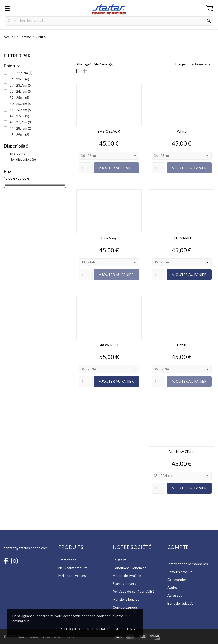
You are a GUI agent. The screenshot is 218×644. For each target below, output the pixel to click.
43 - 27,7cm (21, 122)
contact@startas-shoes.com (26, 548)
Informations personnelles (188, 564)
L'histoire (120, 560)
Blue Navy (109, 238)
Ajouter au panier (116, 168)
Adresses (175, 595)
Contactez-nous (125, 607)
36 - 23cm (19, 79)
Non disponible (23, 159)
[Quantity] (86, 168)
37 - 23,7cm (21, 85)
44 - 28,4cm (21, 128)
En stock (18, 153)
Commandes (177, 580)
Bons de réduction (181, 603)
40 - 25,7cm (21, 104)
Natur (182, 345)
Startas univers (124, 583)
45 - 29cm (19, 135)
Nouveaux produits (73, 568)
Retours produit (180, 572)
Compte (178, 547)
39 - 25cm (19, 98)
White (182, 131)
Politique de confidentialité (85, 629)
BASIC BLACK (109, 131)
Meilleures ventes (72, 576)
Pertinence (201, 64)
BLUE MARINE (182, 238)
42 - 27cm (19, 116)
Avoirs (172, 587)
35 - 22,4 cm (21, 73)
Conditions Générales (130, 568)
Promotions (67, 560)
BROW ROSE (109, 345)
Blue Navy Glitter (182, 451)
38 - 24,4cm (21, 91)
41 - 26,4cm (21, 110)
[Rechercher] (109, 21)
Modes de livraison (127, 576)
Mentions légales (126, 599)
